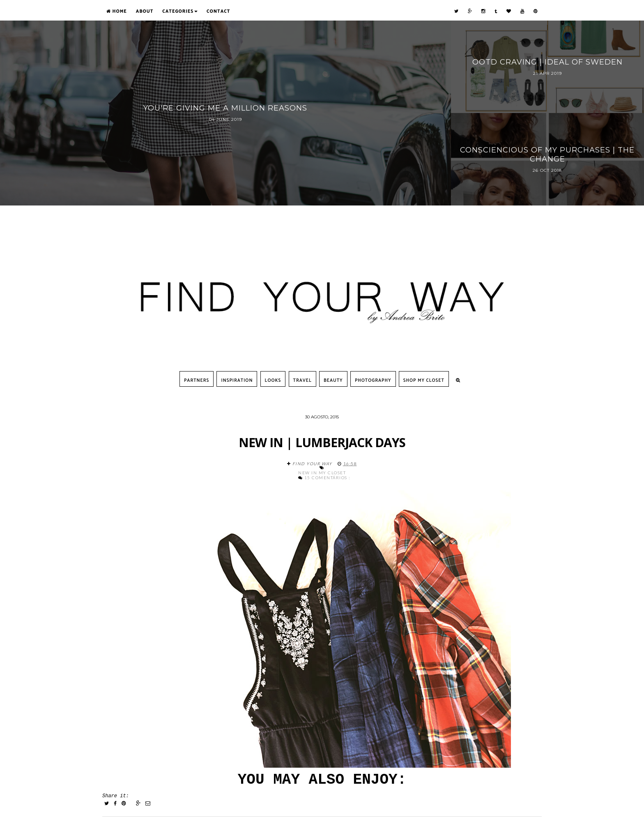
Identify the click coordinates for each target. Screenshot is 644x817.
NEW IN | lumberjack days (322, 442)
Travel (302, 381)
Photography (373, 381)
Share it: (116, 796)
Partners (197, 381)
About (145, 12)
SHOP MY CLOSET (424, 381)
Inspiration (237, 381)
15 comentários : (327, 478)
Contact (218, 12)
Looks (273, 381)
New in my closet (322, 473)
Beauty (333, 381)
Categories (180, 12)
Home (117, 12)
